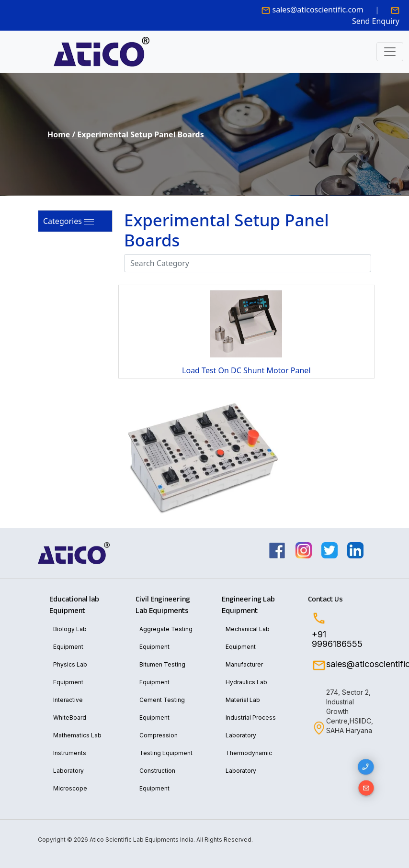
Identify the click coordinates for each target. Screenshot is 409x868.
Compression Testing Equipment (166, 744)
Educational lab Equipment (74, 605)
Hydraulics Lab (246, 682)
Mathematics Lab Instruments (77, 744)
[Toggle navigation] (390, 52)
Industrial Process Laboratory (251, 726)
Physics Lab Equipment (70, 673)
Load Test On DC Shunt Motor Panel (246, 370)
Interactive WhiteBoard (70, 709)
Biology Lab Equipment (70, 638)
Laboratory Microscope (70, 779)
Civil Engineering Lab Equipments (163, 605)
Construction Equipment (157, 779)
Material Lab (243, 700)
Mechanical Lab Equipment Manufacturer (248, 647)
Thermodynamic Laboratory (249, 762)
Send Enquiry (376, 21)
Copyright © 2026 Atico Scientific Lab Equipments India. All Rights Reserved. (145, 840)
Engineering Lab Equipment (248, 605)
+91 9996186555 (337, 639)
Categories (62, 221)
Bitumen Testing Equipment (162, 673)
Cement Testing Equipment (162, 709)
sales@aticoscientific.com (318, 10)
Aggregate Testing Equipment (166, 638)
